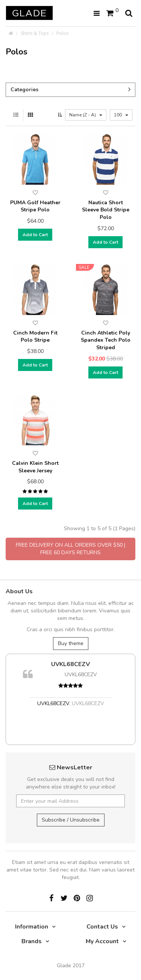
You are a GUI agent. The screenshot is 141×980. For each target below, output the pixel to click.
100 (121, 115)
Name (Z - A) (86, 115)
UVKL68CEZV (70, 664)
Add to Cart (35, 235)
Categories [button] (70, 90)
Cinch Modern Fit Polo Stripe (35, 337)
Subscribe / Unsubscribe (71, 820)
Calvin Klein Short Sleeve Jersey (35, 467)
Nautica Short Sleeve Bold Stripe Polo (106, 210)
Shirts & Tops (35, 33)
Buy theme (71, 643)
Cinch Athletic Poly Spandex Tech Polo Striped (106, 340)
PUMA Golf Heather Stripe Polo (35, 206)
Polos (63, 33)
